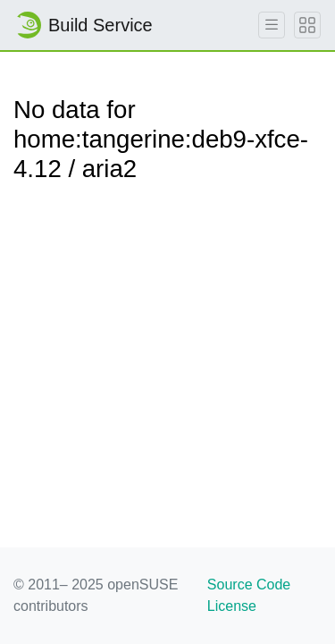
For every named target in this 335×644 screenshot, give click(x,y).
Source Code (249, 585)
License (232, 606)
